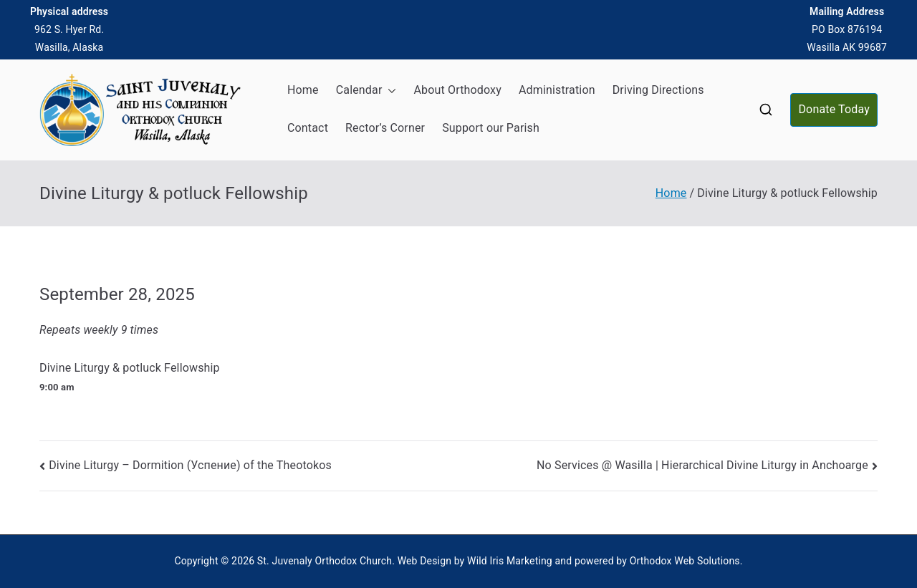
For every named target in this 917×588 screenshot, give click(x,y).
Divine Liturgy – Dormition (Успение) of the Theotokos (190, 465)
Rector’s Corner (385, 128)
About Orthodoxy (457, 90)
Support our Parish (491, 128)
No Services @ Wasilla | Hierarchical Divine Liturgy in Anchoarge (702, 465)
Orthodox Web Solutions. (686, 561)
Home (303, 90)
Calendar (366, 91)
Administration (557, 90)
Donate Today (834, 109)
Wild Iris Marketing (510, 561)
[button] (389, 91)
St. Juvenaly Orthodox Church (325, 561)
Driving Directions (658, 90)
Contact (308, 128)
